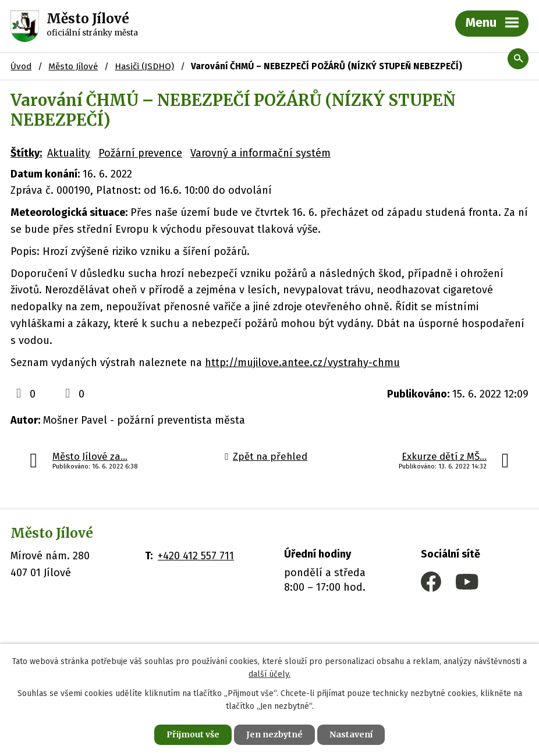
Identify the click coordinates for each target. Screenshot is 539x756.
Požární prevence (140, 153)
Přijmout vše (193, 734)
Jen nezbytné (274, 734)
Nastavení (351, 734)
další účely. (269, 675)
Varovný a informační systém (260, 153)
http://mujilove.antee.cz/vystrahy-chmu (302, 363)
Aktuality (69, 153)
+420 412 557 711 (196, 556)
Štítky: (26, 153)
